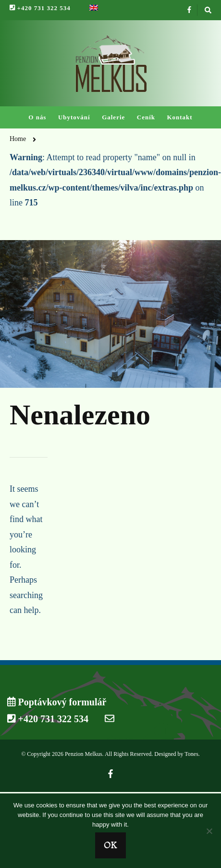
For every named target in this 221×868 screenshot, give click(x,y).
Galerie (113, 117)
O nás (37, 117)
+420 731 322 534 (40, 8)
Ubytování (74, 117)
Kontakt (179, 117)
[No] (209, 831)
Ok (110, 845)
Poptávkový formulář (57, 702)
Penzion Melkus (84, 754)
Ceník (146, 117)
